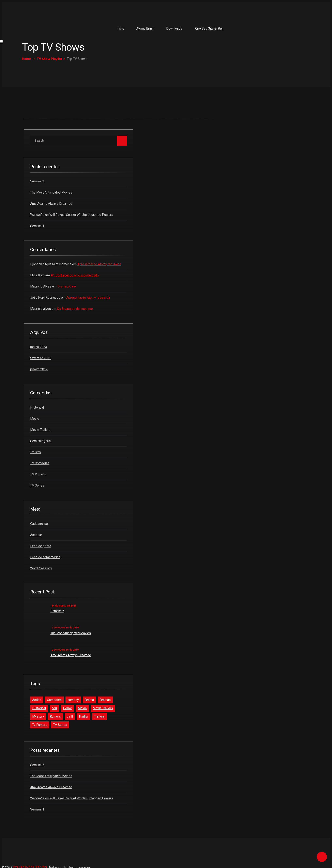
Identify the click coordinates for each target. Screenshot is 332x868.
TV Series (37, 485)
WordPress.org (41, 568)
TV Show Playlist (49, 59)
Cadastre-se (39, 524)
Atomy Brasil (145, 28)
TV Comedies (40, 463)
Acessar (36, 535)
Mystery (38, 716)
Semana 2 (37, 181)
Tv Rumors (40, 725)
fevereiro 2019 (41, 358)
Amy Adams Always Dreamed (51, 204)
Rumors (55, 716)
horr (54, 708)
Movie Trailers (40, 430)
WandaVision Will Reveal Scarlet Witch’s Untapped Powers (72, 215)
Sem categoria (40, 441)
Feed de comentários (45, 557)
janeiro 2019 (39, 369)
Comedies (54, 700)
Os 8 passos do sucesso (75, 309)
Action (37, 700)
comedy (73, 700)
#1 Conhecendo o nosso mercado (75, 275)
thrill (70, 716)
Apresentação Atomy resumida (99, 264)
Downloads (174, 28)
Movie (35, 419)
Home (26, 59)
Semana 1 (37, 226)
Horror (67, 708)
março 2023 (39, 347)
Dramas (105, 700)
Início (120, 28)
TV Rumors (38, 474)
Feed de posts (41, 546)
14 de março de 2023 (64, 606)
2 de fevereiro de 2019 (65, 628)
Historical (37, 407)
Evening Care (67, 286)
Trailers (35, 452)
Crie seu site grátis (209, 28)
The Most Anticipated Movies (51, 192)
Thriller (84, 716)
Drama (89, 700)
